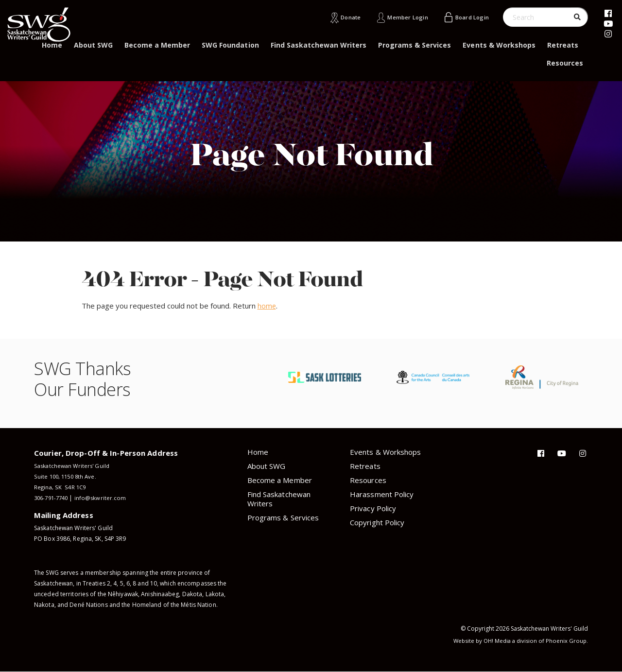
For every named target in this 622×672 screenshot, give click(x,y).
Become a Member (157, 45)
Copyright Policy (377, 522)
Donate (338, 17)
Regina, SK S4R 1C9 (61, 487)
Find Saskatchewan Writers (319, 45)
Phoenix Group (566, 641)
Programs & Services (415, 45)
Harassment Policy (382, 494)
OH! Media (494, 641)
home (267, 306)
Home (52, 45)
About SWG (93, 45)
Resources (565, 63)
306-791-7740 (53, 498)
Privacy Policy (373, 508)
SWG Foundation (230, 45)
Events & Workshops (499, 45)
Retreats (563, 45)
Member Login (399, 17)
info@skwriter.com (105, 498)
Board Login (469, 17)
